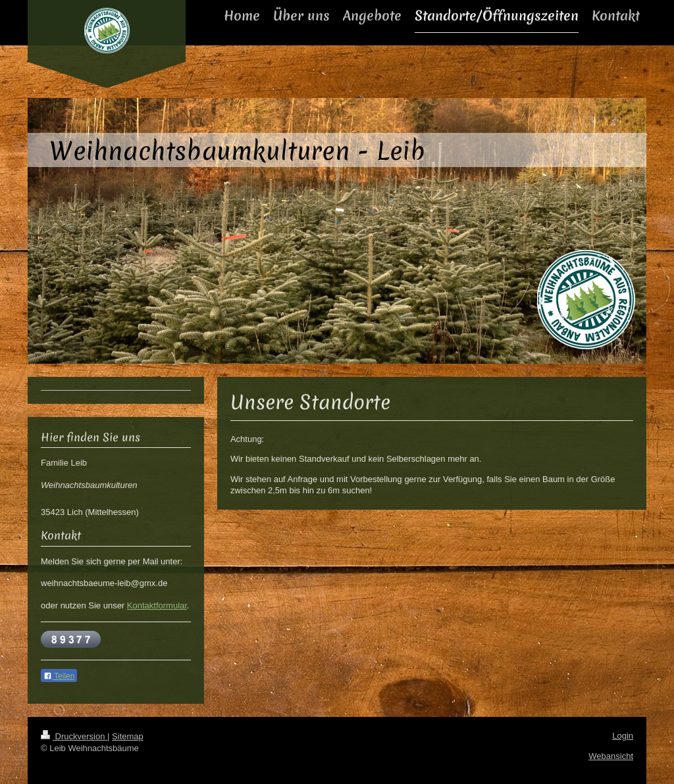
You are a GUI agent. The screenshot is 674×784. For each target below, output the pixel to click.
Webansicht (611, 756)
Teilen (59, 676)
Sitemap (128, 736)
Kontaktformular (157, 605)
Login (623, 736)
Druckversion (74, 736)
